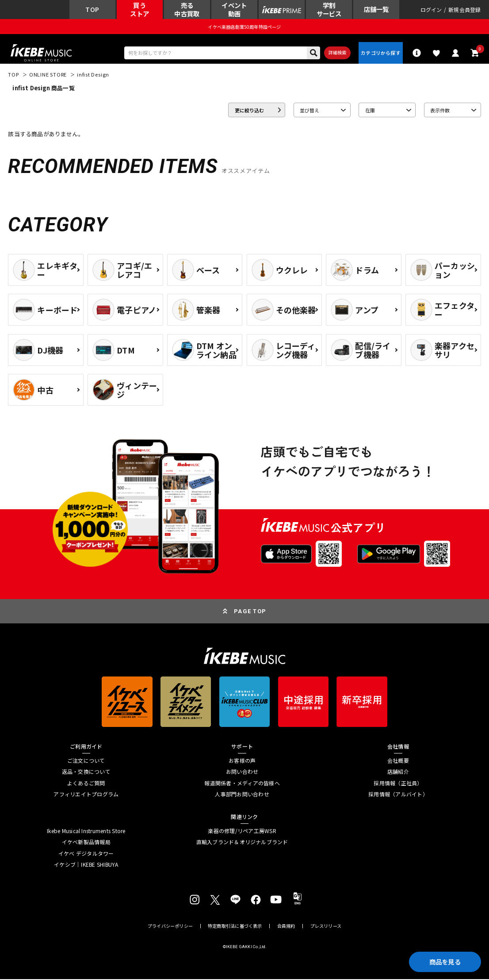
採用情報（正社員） (398, 784)
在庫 (370, 111)
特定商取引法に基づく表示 (235, 926)
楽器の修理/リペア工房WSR (242, 832)
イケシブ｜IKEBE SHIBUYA (86, 865)
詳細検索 (337, 53)
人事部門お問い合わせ (242, 795)
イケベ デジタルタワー (86, 854)
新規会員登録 (464, 10)
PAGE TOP (250, 612)
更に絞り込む (249, 111)
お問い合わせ (242, 772)
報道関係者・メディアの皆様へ (242, 784)
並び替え (309, 111)
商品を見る (444, 961)
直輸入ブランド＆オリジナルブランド (242, 843)
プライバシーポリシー (170, 926)
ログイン (431, 10)
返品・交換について (86, 772)
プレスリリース (326, 926)
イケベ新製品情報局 (86, 843)
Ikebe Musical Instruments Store (86, 832)
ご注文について (86, 761)
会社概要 (398, 761)
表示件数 (440, 111)
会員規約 (286, 926)
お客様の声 (242, 761)
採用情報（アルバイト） (398, 795)
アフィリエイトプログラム (86, 795)
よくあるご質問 (86, 784)
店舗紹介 (398, 772)
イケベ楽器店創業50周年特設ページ (244, 27)
